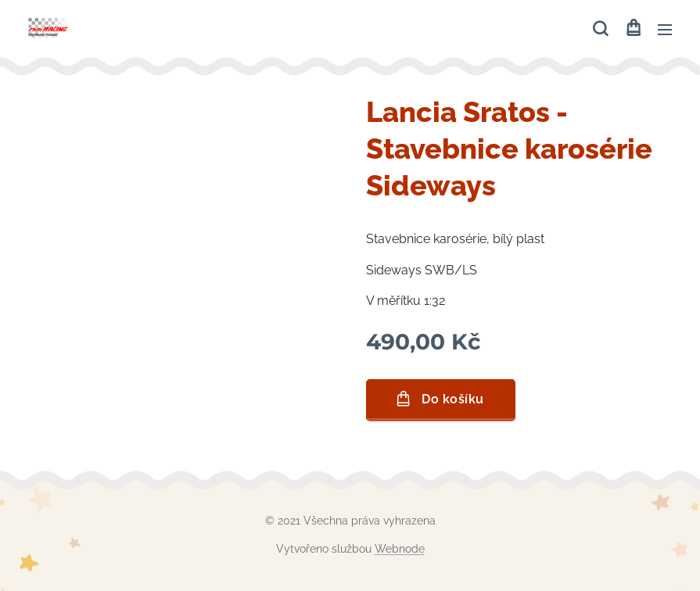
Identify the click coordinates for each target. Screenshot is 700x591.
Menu (665, 30)
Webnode (400, 549)
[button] (600, 29)
